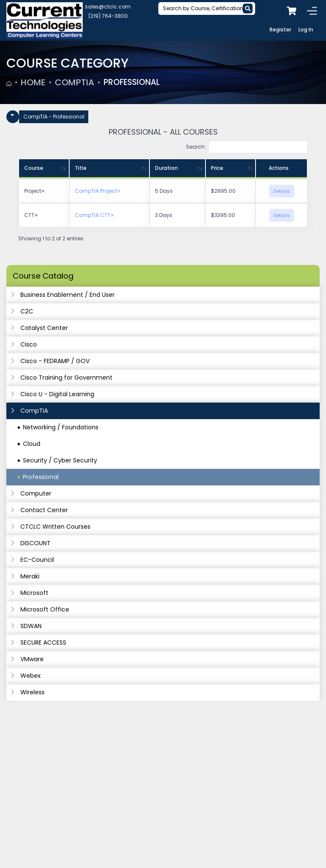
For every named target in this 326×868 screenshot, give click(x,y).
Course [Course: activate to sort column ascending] (34, 168)
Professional (134, 82)
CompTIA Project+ (98, 191)
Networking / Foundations (61, 427)
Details (282, 191)
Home (33, 82)
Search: (247, 147)
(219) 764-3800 (108, 16)
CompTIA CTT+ (94, 215)
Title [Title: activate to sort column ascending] (81, 168)
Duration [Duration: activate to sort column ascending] (166, 168)
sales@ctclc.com (108, 7)
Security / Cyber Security (60, 460)
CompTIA (74, 82)
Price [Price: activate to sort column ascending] (217, 168)
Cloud (32, 444)
